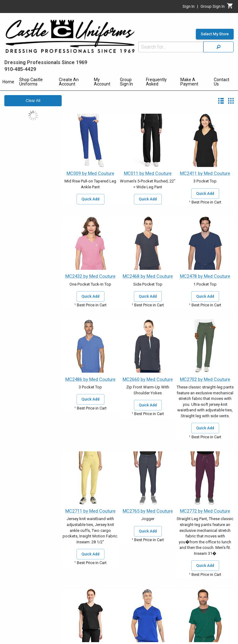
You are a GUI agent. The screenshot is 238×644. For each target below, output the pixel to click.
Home (8, 82)
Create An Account (69, 82)
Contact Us (222, 82)
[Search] (218, 47)
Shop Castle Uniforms (31, 82)
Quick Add (90, 199)
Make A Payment (189, 82)
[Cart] (230, 7)
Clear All (33, 101)
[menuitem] (8, 83)
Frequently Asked (156, 82)
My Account (102, 82)
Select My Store (215, 34)
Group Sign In (126, 82)
